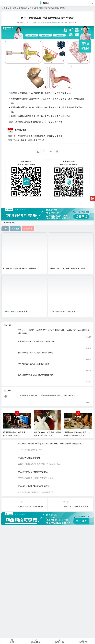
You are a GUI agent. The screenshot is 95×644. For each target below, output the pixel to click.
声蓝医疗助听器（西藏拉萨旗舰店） (34, 472)
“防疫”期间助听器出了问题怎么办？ (65, 311)
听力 (32, 478)
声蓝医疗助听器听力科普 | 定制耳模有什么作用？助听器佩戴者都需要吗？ (51, 444)
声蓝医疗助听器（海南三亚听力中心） (26, 140)
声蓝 (37, 478)
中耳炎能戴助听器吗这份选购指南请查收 (20, 269)
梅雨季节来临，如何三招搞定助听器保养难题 (35, 353)
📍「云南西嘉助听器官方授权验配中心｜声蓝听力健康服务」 (36, 136)
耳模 (40, 450)
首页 (6, 8)
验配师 (50, 478)
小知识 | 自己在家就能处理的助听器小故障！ (68, 269)
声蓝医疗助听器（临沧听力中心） (17, 311)
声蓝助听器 (51, 464)
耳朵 (58, 464)
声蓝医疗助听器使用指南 (29, 458)
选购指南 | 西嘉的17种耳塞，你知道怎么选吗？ (36, 341)
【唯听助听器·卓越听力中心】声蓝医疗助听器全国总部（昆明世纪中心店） (47, 396)
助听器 (33, 464)
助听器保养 (41, 464)
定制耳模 (34, 450)
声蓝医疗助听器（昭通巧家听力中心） (35, 486)
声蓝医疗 (43, 478)
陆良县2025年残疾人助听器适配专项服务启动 (36, 375)
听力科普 (13, 8)
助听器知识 (23, 8)
